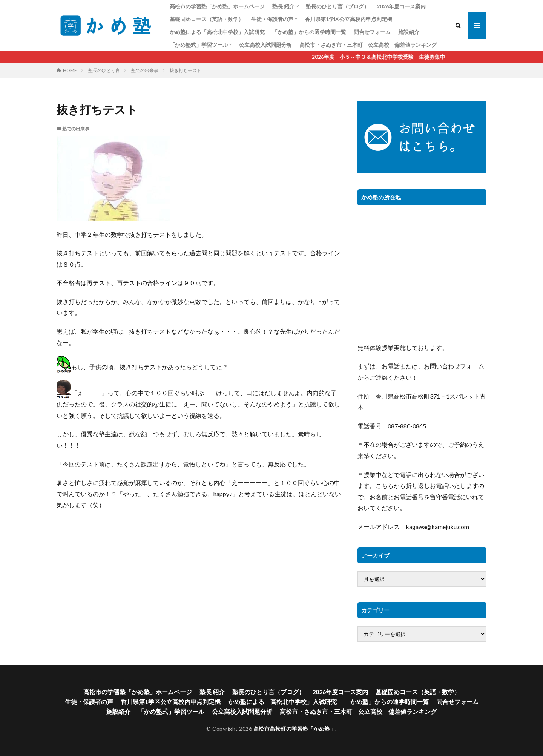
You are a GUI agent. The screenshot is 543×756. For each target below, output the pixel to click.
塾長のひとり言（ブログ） (337, 6)
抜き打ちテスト (186, 70)
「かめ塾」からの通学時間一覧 (309, 32)
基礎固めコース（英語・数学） (207, 19)
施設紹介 (409, 32)
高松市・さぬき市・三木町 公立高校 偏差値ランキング (368, 45)
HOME (70, 70)
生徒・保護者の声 (272, 19)
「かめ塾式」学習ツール (199, 45)
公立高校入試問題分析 (265, 45)
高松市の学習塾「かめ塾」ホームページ (217, 6)
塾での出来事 (145, 70)
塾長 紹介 (283, 6)
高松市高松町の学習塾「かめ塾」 (295, 729)
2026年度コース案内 (401, 6)
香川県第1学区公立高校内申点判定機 (348, 19)
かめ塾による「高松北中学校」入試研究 (217, 32)
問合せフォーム (372, 32)
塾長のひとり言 (104, 70)
